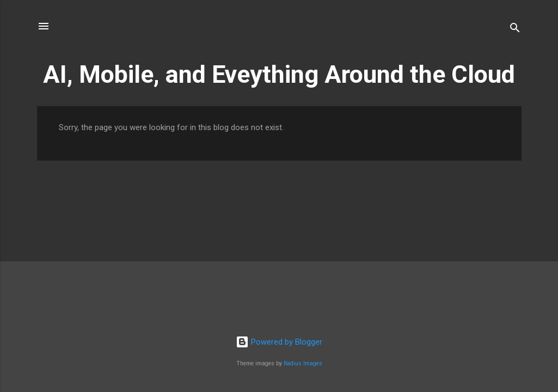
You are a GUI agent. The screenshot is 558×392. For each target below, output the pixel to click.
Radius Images (303, 363)
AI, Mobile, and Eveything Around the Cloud (279, 74)
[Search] (515, 30)
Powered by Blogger (279, 342)
